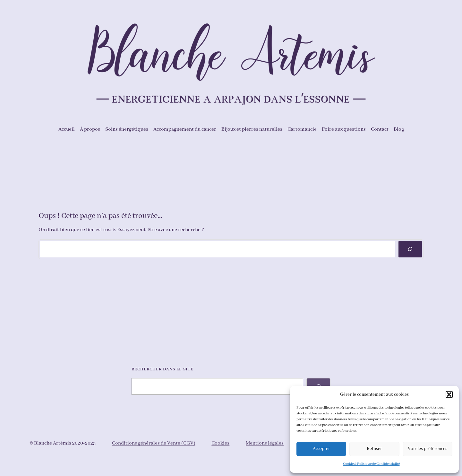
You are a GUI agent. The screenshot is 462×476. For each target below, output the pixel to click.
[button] (449, 394)
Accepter (321, 449)
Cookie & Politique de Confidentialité (371, 464)
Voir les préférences (428, 449)
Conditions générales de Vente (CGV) (154, 443)
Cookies (220, 443)
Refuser (374, 449)
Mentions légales (265, 443)
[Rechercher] (410, 249)
